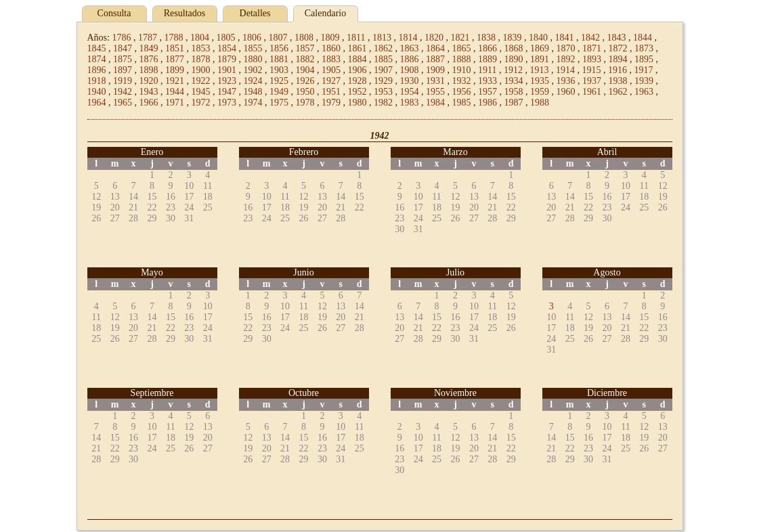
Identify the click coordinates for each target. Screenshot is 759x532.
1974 (253, 103)
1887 (435, 59)
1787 (148, 38)
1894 (618, 59)
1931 (435, 81)
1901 (227, 70)
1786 (121, 38)
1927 (331, 81)
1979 (331, 103)
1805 (225, 38)
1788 (173, 38)
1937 (592, 81)
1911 (487, 70)
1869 (540, 48)
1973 (227, 103)
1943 (149, 92)
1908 (410, 70)
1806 (252, 38)
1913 (539, 70)
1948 (253, 92)
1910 (462, 70)
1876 (149, 59)
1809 (330, 38)
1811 (356, 38)
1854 (227, 48)
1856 (279, 48)
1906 (357, 70)
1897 (123, 70)
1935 (540, 81)
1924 (253, 81)
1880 (253, 59)
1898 (149, 70)
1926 (305, 81)
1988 (540, 103)
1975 (279, 103)
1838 (486, 38)
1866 (487, 48)
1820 (434, 38)
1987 (514, 103)
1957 (487, 92)
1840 (538, 38)
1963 (644, 92)
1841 (564, 38)
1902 (253, 70)
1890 (514, 59)
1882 (305, 59)
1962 (618, 92)
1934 (514, 81)
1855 (253, 48)
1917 (643, 70)
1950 (305, 92)
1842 (590, 38)
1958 (514, 92)
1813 (382, 38)
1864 (435, 48)
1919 (123, 81)
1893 (592, 59)
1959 (540, 92)
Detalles (255, 13)
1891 (540, 59)
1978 (305, 103)
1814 (408, 38)
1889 (487, 59)
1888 (462, 59)
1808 (304, 38)
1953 (383, 92)
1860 (331, 48)
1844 (643, 38)
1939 (644, 81)
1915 (591, 70)
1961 (592, 92)
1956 (462, 92)
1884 (357, 59)
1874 (97, 59)
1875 (123, 59)
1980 (357, 103)
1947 (227, 92)
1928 (357, 81)
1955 (435, 92)
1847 (123, 48)
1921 (175, 81)
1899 (175, 70)
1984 (435, 103)
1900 (201, 70)
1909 (435, 70)
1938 (618, 81)
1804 (200, 38)
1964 (97, 103)
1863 (410, 48)
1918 (97, 81)
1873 (644, 48)
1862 (383, 48)
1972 (201, 103)
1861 (357, 48)
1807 (278, 38)
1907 (383, 70)
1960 (566, 92)
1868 (514, 48)
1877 (175, 59)
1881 (279, 59)
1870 (566, 48)
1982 (383, 103)
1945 (201, 92)
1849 (149, 48)
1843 (616, 38)
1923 (227, 81)
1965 (123, 103)
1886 (410, 59)
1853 (201, 48)
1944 (175, 92)
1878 (201, 59)
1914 (565, 70)
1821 (460, 38)
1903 (279, 70)
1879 (227, 59)
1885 (383, 59)
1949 (279, 92)
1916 (617, 70)
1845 (97, 48)
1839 (512, 38)
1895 (644, 59)
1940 (97, 92)
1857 (305, 48)
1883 (331, 59)
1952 (357, 92)
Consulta (114, 13)
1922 (201, 81)
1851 (175, 48)
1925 (279, 81)
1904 (305, 70)
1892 (566, 59)
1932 (462, 81)
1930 (410, 81)
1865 (462, 48)
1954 (410, 92)
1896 (97, 70)
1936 (566, 81)
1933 (487, 81)
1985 (462, 103)
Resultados (185, 13)
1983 (410, 103)
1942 (123, 92)
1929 (383, 81)
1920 (149, 81)
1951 (331, 92)
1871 (592, 48)
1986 (487, 103)
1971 (175, 103)
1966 (149, 103)
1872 (618, 48)
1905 (331, 70)
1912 (513, 70)
